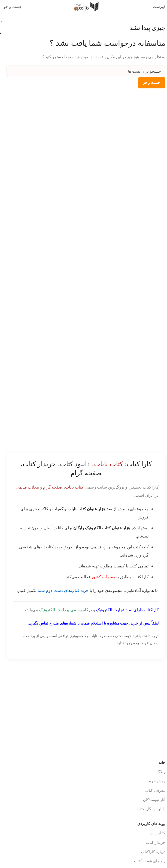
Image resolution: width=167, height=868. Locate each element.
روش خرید (154, 781)
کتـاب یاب (155, 833)
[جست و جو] (10, 7)
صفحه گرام (50, 487)
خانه (160, 762)
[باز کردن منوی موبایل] (158, 7)
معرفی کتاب (153, 790)
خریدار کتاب (153, 842)
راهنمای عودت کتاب (147, 861)
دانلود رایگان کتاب (149, 809)
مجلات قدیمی (25, 487)
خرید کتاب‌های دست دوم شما (61, 590)
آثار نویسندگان (152, 800)
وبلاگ (159, 772)
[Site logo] (84, 6)
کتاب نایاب (72, 487)
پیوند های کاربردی (149, 824)
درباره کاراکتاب (151, 852)
